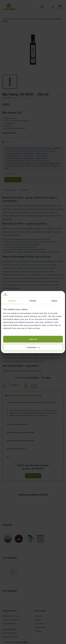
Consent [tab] (12, 301)
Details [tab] (33, 301)
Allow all (33, 339)
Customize (33, 347)
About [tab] (54, 301)
